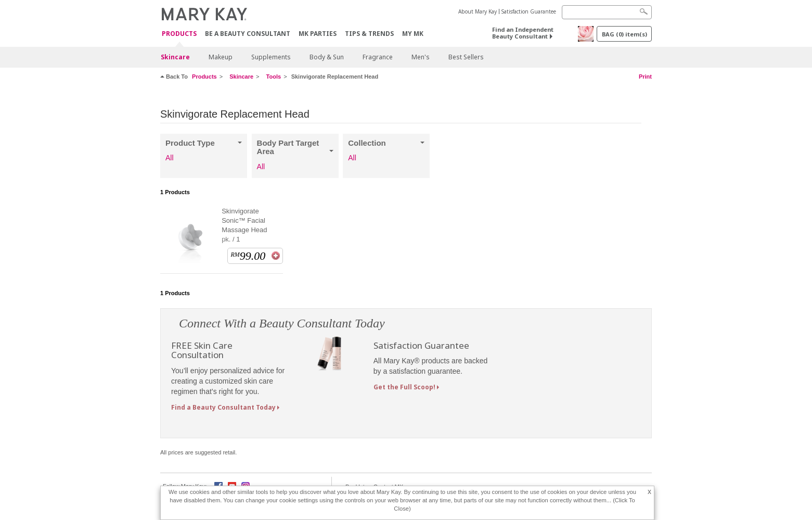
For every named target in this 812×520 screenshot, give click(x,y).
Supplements (271, 57)
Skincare (175, 57)
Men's (421, 57)
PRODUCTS (179, 34)
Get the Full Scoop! (404, 387)
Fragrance (378, 57)
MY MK (413, 34)
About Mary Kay (478, 11)
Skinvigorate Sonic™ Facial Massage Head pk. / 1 (244, 225)
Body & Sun (327, 57)
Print (645, 77)
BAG (624, 34)
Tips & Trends (369, 34)
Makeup (221, 57)
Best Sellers (466, 57)
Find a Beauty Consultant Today (223, 407)
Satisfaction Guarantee (529, 11)
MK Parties (318, 34)
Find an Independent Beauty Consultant (523, 33)
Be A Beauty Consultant (248, 34)
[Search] (607, 12)
